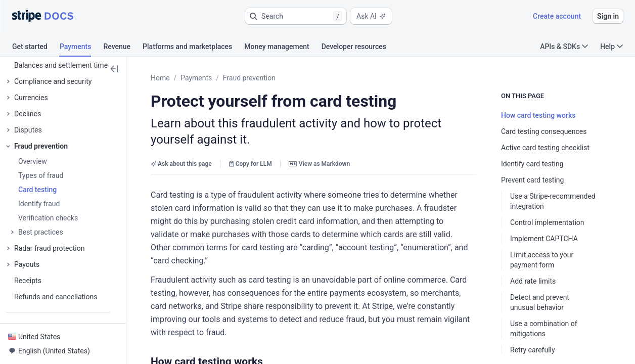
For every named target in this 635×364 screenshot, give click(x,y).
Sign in (608, 16)
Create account (557, 16)
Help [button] (611, 47)
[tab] (36, 48)
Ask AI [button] (371, 16)
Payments (196, 78)
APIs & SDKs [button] (564, 47)
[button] (296, 16)
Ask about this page (181, 164)
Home (160, 78)
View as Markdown (319, 164)
